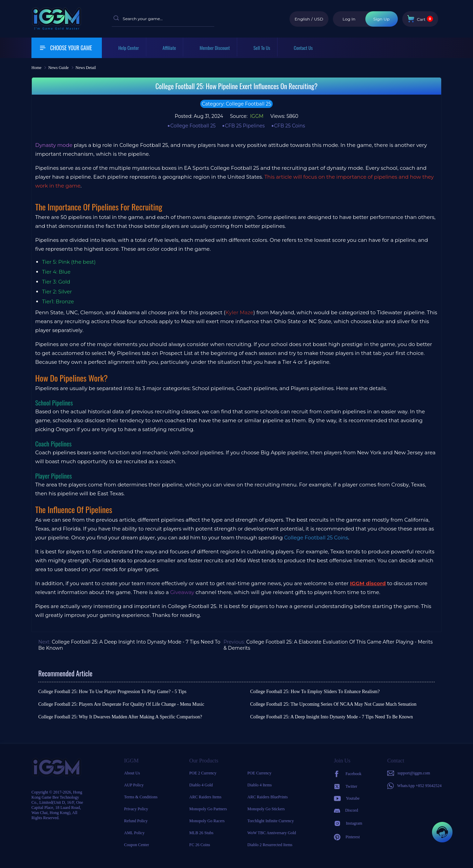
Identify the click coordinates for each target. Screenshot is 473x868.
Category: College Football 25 (237, 104)
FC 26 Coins (200, 845)
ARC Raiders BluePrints (268, 797)
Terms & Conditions (141, 797)
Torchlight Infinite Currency (271, 821)
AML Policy (134, 833)
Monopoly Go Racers (207, 821)
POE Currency (259, 773)
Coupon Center (137, 845)
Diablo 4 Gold (201, 785)
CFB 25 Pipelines (245, 126)
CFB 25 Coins (290, 126)
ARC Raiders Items (205, 797)
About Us (132, 773)
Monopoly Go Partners (208, 809)
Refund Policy (136, 821)
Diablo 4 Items (260, 785)
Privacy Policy (136, 809)
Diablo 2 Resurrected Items (270, 845)
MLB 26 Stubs (201, 833)
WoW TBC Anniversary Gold (272, 833)
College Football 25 (193, 126)
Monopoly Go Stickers (266, 809)
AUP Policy (134, 785)
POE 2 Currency (203, 773)
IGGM (256, 116)
